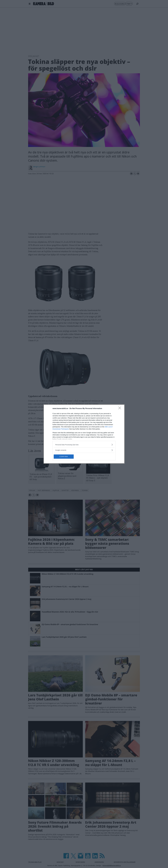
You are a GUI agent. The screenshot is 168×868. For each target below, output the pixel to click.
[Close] (120, 409)
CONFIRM (64, 457)
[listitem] (84, 445)
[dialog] (84, 434)
